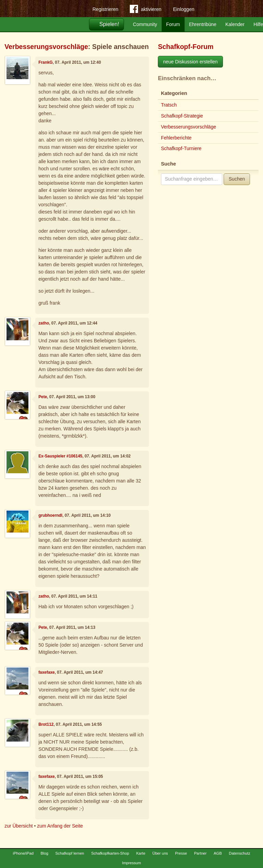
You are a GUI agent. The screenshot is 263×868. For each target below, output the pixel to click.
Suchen (237, 179)
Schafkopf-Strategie (182, 116)
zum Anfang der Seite (60, 826)
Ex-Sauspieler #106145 (60, 456)
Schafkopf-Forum (186, 47)
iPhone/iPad (23, 853)
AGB (218, 853)
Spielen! (109, 24)
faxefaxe (47, 672)
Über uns (160, 853)
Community (145, 24)
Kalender (235, 24)
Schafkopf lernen (70, 853)
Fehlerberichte (176, 138)
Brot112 (46, 724)
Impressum (131, 863)
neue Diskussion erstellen (190, 62)
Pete (43, 397)
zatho (44, 323)
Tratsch (169, 105)
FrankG (46, 62)
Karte (141, 853)
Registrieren (105, 9)
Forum (173, 24)
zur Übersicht (18, 826)
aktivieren (146, 10)
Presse (181, 853)
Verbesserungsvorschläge (46, 47)
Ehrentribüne (203, 24)
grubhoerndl (50, 515)
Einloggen (184, 9)
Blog (45, 853)
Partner (201, 853)
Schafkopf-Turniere (181, 148)
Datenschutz (239, 853)
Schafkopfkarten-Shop (110, 853)
